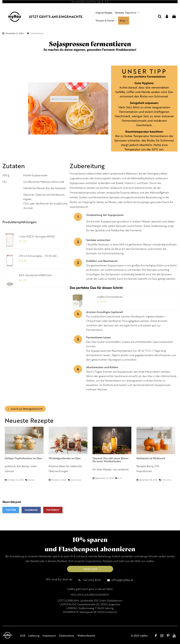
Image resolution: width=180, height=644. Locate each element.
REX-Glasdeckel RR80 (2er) (35, 275)
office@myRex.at (122, 580)
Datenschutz (67, 636)
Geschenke (76, 480)
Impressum (49, 636)
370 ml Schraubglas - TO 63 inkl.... (39, 256)
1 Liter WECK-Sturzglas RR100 (37, 236)
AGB (23, 636)
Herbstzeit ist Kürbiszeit (151, 458)
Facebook (31, 510)
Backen (31, 480)
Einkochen (167, 480)
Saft (120, 478)
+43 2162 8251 (92, 580)
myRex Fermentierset (110, 297)
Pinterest (53, 510)
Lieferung (34, 636)
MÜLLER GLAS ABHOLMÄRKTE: (90, 595)
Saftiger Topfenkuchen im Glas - (24, 458)
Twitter (11, 510)
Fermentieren (37, 33)
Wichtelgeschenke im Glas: (65, 458)
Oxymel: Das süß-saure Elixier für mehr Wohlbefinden (111, 460)
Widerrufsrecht (86, 636)
